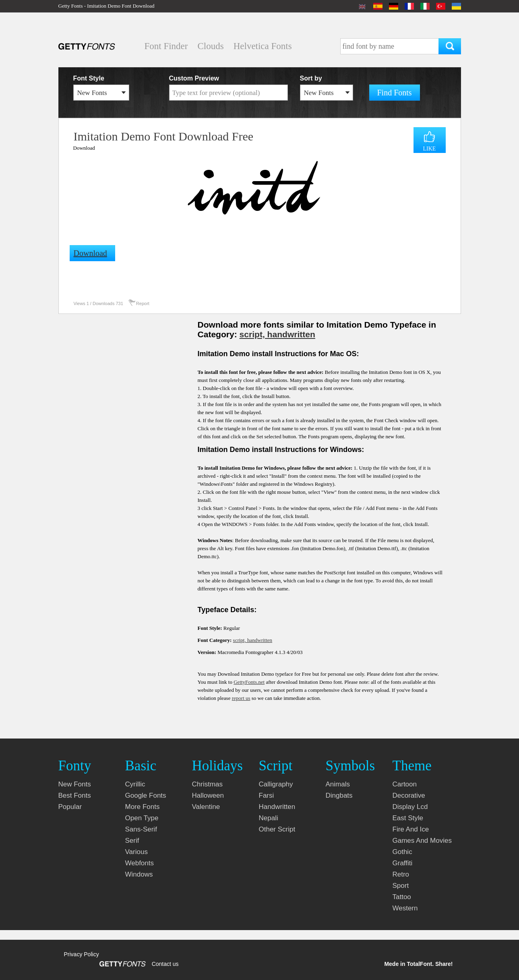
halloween (208, 795)
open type (142, 818)
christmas (208, 784)
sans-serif (141, 829)
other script (277, 829)
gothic (402, 852)
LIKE (430, 149)
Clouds (210, 46)
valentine (206, 807)
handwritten (277, 807)
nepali (269, 818)
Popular (70, 807)
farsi (267, 795)
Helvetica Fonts (263, 46)
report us (241, 698)
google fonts (146, 795)
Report (143, 303)
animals (338, 784)
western (405, 908)
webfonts (140, 863)
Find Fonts (395, 93)
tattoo (402, 897)
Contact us (165, 964)
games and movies (422, 841)
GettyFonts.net (249, 682)
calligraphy (276, 784)
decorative (409, 795)
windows (139, 874)
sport (401, 886)
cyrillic (135, 784)
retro (401, 874)
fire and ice (411, 829)
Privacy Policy (82, 954)
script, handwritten (277, 334)
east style (408, 818)
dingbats (339, 795)
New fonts (75, 784)
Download (84, 148)
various (136, 852)
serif (132, 841)
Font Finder (166, 46)
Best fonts (75, 795)
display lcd (410, 807)
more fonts (143, 807)
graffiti (403, 863)
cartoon (405, 784)
